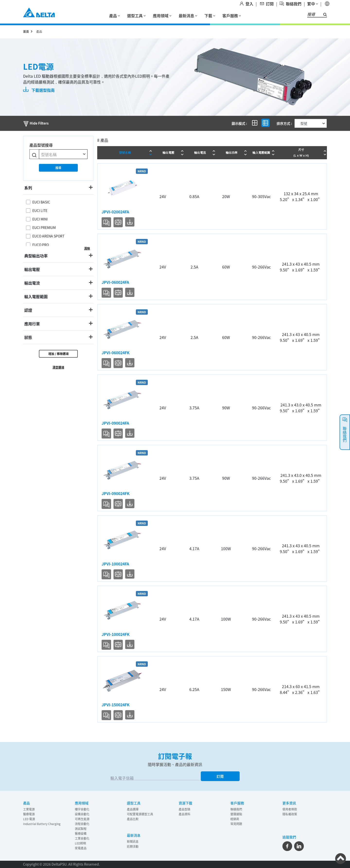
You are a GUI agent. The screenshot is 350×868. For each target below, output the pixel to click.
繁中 (313, 4)
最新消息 (188, 16)
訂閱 (220, 776)
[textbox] (63, 154)
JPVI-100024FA (115, 564)
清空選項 (58, 367)
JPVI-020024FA (115, 212)
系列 (28, 188)
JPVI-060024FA (115, 282)
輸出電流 (32, 283)
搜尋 (58, 168)
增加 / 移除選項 (58, 354)
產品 (114, 16)
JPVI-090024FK (116, 493)
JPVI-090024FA (115, 423)
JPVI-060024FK (116, 353)
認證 (28, 310)
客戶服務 (232, 16)
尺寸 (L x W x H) (301, 153)
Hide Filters (36, 123)
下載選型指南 (39, 90)
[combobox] (63, 154)
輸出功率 (232, 153)
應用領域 (162, 16)
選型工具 (136, 16)
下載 (210, 16)
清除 (87, 248)
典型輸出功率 (36, 256)
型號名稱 (125, 153)
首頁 (26, 31)
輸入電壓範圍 (36, 296)
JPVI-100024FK (116, 634)
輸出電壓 (32, 269)
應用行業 (32, 324)
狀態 (28, 337)
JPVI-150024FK (116, 705)
